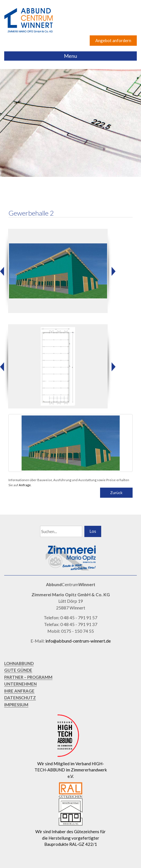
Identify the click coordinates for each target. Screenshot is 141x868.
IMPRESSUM (16, 705)
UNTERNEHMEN (20, 684)
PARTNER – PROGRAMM (28, 677)
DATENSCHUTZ (20, 698)
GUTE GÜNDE (18, 670)
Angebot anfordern (113, 40)
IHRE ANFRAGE (19, 691)
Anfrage (25, 485)
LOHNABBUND (19, 663)
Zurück (116, 493)
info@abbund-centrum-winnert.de (78, 641)
